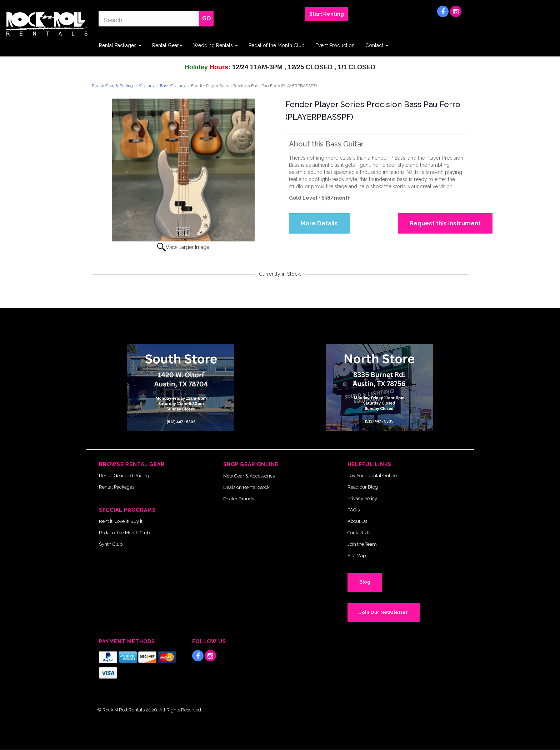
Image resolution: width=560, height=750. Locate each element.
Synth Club (111, 544)
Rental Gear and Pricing (124, 476)
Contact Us (359, 533)
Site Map (357, 556)
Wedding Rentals (216, 45)
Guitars (146, 86)
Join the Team (362, 544)
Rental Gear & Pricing (112, 86)
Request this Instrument (445, 223)
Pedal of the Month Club (277, 45)
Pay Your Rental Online (372, 476)
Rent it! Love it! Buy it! (121, 521)
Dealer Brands (239, 499)
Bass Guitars (172, 86)
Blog (365, 582)
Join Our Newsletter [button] (384, 612)
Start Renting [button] (327, 14)
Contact (377, 45)
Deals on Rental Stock (246, 487)
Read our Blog (363, 487)
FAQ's (354, 510)
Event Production (335, 45)
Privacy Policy (362, 498)
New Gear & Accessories (249, 476)
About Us (357, 521)
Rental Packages (120, 45)
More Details (319, 223)
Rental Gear (167, 45)
